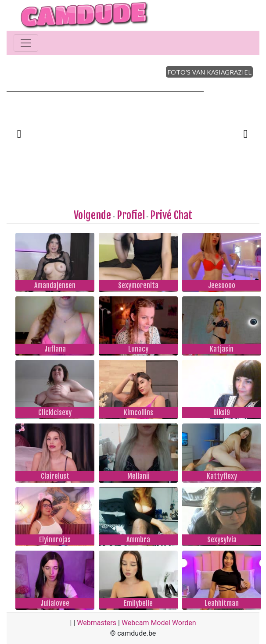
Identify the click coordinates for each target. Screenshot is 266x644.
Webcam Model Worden (159, 623)
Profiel (131, 215)
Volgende (92, 215)
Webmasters (97, 623)
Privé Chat (171, 215)
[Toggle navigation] (26, 43)
